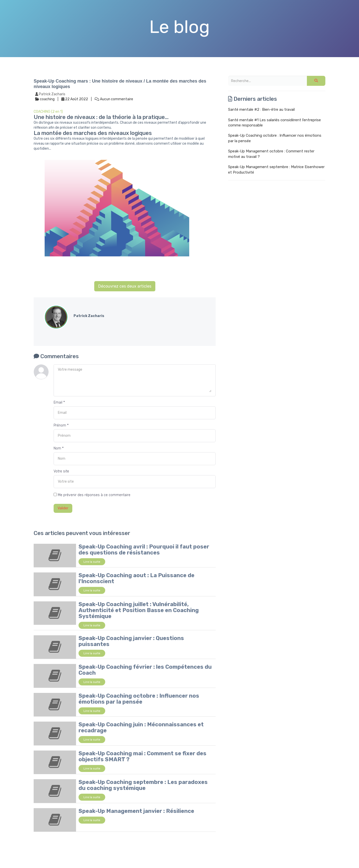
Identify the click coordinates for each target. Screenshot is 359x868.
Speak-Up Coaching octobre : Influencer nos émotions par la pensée (139, 699)
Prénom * (61, 425)
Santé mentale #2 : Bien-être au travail (261, 109)
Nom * (59, 448)
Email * (59, 402)
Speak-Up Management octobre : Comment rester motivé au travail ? (271, 154)
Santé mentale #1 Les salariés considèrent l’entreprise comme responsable (274, 123)
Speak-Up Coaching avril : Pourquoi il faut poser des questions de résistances (144, 550)
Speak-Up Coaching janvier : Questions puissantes (131, 641)
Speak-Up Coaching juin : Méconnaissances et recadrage (141, 727)
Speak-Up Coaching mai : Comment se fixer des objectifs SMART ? (142, 756)
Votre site (61, 471)
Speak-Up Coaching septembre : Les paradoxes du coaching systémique (143, 785)
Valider (63, 508)
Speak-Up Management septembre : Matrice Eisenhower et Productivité (276, 169)
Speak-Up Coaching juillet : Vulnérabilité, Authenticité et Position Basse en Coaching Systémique (139, 610)
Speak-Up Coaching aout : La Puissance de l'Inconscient (136, 578)
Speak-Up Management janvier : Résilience (136, 811)
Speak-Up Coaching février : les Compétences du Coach (145, 670)
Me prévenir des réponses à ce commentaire (92, 495)
